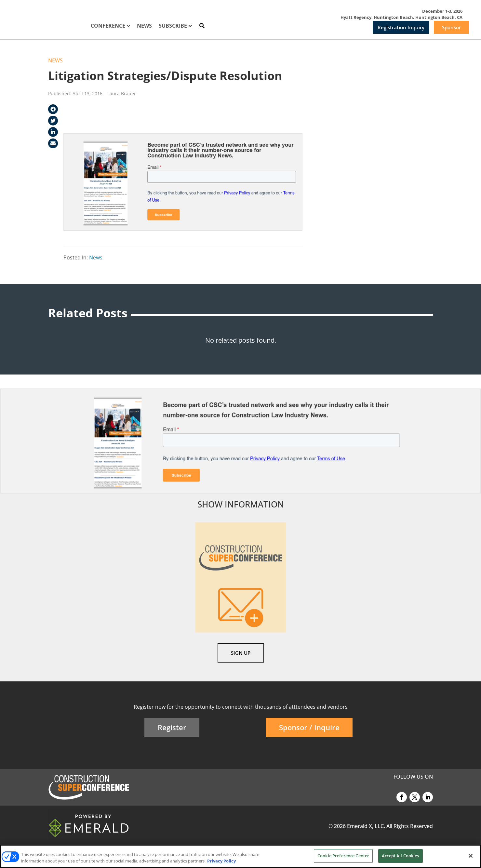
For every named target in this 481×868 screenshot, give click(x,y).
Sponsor (451, 27)
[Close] (471, 856)
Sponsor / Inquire (309, 727)
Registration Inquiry (401, 27)
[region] (240, 856)
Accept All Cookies (400, 856)
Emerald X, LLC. (366, 826)
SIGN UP (241, 653)
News (55, 60)
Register (172, 727)
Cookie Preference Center (343, 856)
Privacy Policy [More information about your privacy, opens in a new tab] (221, 861)
